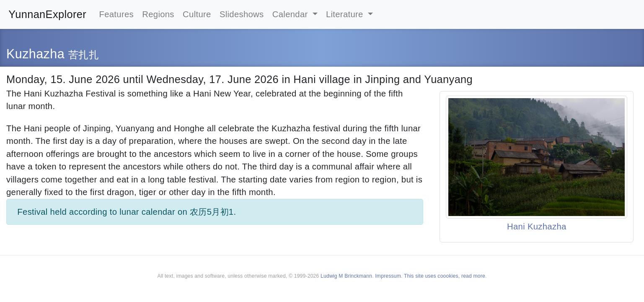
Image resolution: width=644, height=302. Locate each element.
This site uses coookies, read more (445, 276)
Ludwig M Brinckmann (346, 276)
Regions (158, 14)
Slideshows (242, 14)
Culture (197, 14)
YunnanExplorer (47, 14)
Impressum (388, 276)
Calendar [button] (291, 14)
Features (116, 14)
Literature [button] (346, 14)
